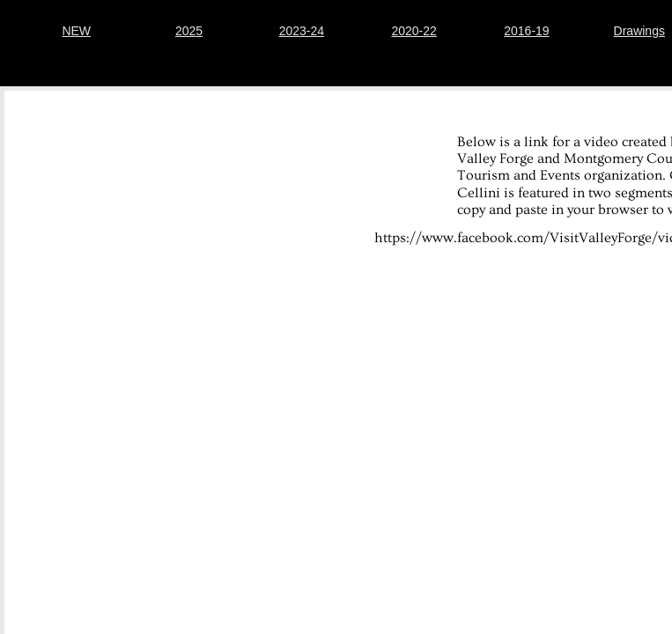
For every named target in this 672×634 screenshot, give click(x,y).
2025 (189, 31)
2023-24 (302, 31)
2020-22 (414, 31)
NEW (76, 31)
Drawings (639, 31)
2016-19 (526, 31)
